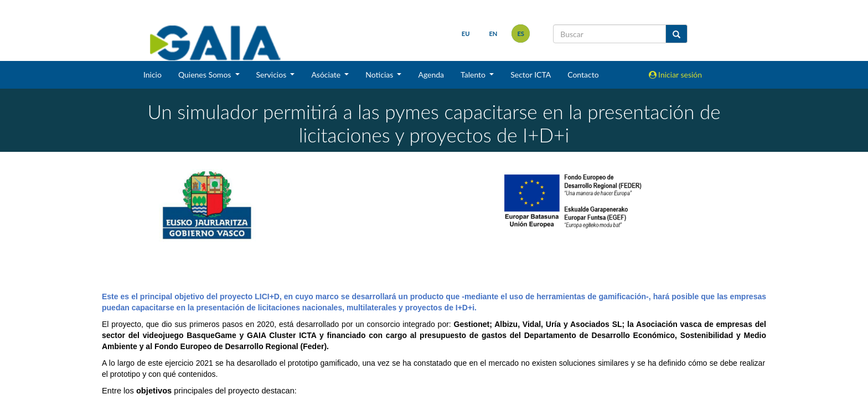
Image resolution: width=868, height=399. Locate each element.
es (521, 34)
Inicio (153, 75)
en (493, 34)
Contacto (583, 75)
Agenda (431, 75)
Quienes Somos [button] (206, 75)
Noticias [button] (380, 75)
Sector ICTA (531, 75)
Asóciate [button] (327, 75)
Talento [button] (474, 75)
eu (466, 34)
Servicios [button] (272, 75)
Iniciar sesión (676, 75)
